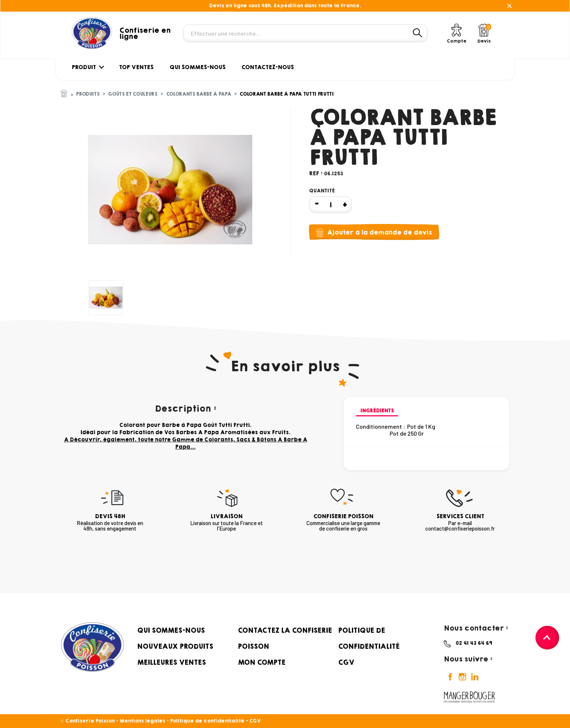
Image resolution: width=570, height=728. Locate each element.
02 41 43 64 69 (474, 643)
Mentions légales (142, 721)
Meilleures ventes (171, 662)
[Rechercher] (305, 33)
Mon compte (262, 662)
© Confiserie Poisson (88, 721)
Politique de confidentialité (207, 721)
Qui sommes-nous (171, 630)
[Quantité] (330, 205)
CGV (346, 662)
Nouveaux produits (175, 646)
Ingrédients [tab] (377, 411)
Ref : (316, 173)
